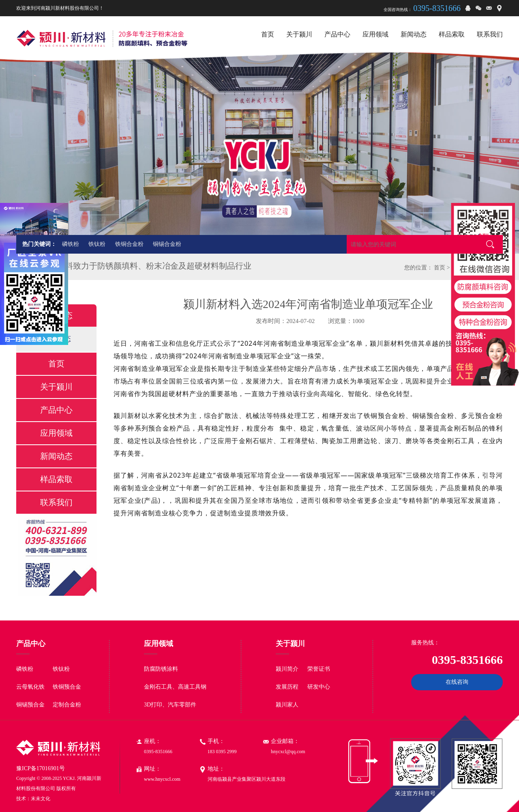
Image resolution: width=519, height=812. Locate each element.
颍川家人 (287, 705)
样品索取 (56, 479)
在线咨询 (457, 682)
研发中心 (319, 687)
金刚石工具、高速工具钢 (175, 687)
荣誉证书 (319, 669)
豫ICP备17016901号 (41, 768)
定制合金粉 (67, 705)
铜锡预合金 (30, 705)
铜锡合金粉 (167, 244)
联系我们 (56, 502)
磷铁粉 (71, 244)
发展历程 (287, 687)
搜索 (490, 244)
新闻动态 (56, 456)
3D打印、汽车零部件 (170, 705)
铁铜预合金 (67, 687)
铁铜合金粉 (129, 244)
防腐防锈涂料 (161, 669)
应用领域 (56, 433)
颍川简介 (287, 669)
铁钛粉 (97, 244)
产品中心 (56, 410)
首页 (440, 268)
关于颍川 (56, 387)
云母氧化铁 (30, 687)
